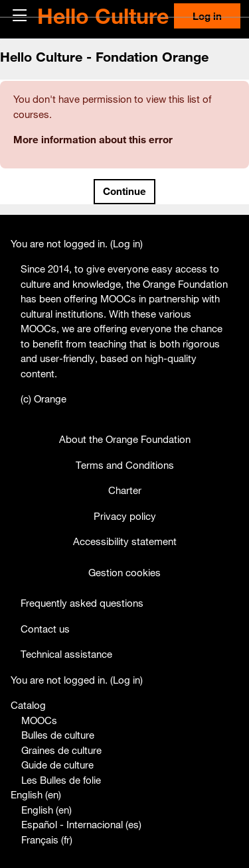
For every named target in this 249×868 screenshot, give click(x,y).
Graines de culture (61, 750)
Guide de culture (57, 765)
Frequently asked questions (82, 603)
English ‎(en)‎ (36, 794)
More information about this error (93, 139)
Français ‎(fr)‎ (47, 839)
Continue (124, 191)
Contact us (45, 629)
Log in (207, 16)
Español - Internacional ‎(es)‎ (81, 824)
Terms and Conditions (125, 465)
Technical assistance (66, 654)
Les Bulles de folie (61, 780)
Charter (125, 490)
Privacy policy (125, 516)
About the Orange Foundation (125, 439)
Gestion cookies (124, 572)
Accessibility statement (125, 541)
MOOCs (39, 720)
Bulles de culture (58, 735)
